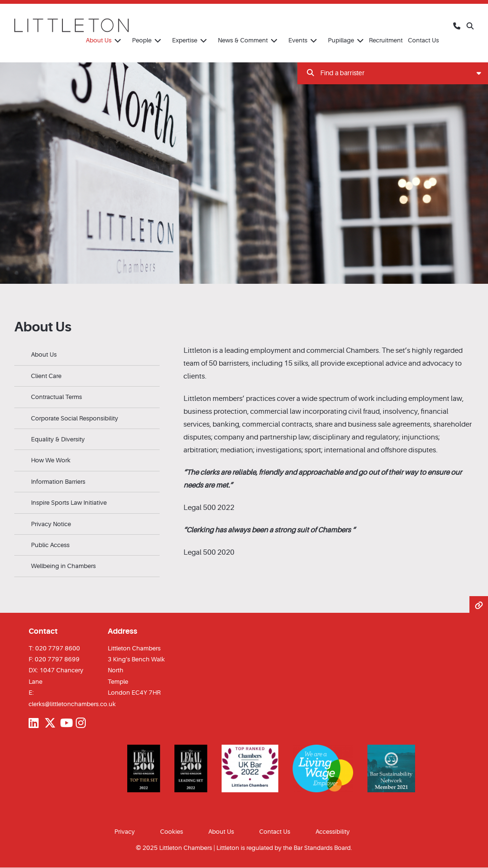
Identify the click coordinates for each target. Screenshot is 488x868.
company (229, 437)
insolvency (400, 412)
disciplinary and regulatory (356, 437)
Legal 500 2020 (209, 553)
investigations (279, 450)
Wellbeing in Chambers (63, 566)
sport (313, 450)
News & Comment (243, 40)
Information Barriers (58, 482)
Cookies (172, 832)
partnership (278, 437)
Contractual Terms (56, 397)
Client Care (46, 376)
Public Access (50, 545)
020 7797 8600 (58, 648)
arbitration (200, 450)
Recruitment (386, 40)
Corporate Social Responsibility (75, 418)
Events (298, 40)
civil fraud (364, 412)
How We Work (51, 460)
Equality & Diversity (58, 439)
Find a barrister (394, 73)
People (142, 40)
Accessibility (333, 832)
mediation (237, 450)
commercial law (276, 412)
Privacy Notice (51, 524)
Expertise (185, 40)
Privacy (125, 832)
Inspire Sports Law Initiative (69, 503)
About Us (99, 40)
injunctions (420, 437)
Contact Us (423, 40)
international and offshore (366, 450)
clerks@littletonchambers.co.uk (72, 704)
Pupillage (341, 40)
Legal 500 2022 (209, 508)
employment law (435, 399)
